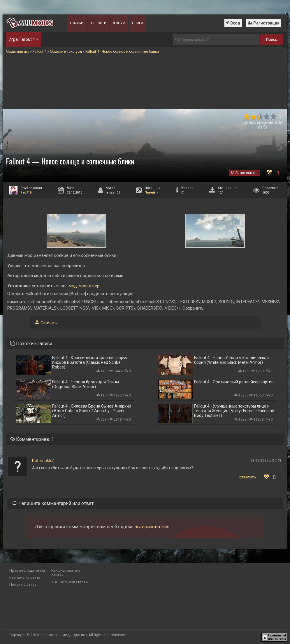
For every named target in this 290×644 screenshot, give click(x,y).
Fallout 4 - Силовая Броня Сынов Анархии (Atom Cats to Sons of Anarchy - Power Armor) (92, 411)
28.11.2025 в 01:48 (266, 461)
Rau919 (26, 193)
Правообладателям (27, 570)
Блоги (138, 23)
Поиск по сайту (23, 584)
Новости (99, 23)
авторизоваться (152, 527)
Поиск (271, 40)
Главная (77, 23)
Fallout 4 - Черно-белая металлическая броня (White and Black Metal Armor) (231, 360)
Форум (119, 23)
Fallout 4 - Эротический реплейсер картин (234, 382)
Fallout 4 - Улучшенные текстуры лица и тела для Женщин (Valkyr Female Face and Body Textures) (234, 411)
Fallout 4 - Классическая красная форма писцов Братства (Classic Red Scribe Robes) (90, 362)
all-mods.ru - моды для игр (64, 635)
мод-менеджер (84, 286)
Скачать (49, 323)
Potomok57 (43, 461)
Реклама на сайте (25, 577)
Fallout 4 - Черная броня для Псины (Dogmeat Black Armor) (86, 384)
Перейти (152, 193)
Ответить (247, 477)
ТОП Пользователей (70, 582)
